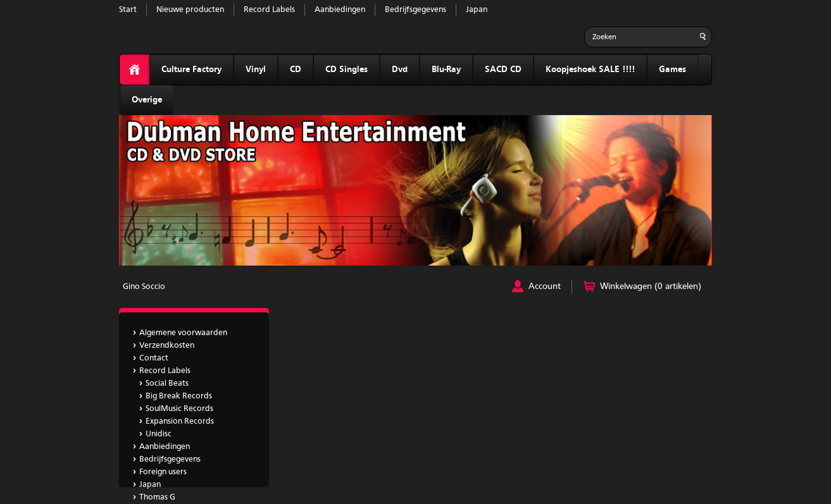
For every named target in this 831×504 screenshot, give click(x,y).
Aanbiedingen (340, 10)
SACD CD (503, 70)
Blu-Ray (446, 70)
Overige (147, 100)
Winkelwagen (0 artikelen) (651, 286)
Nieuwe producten (190, 10)
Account (545, 286)
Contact (154, 358)
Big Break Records (179, 396)
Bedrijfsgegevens (415, 10)
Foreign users (163, 472)
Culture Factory (191, 70)
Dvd (400, 70)
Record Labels (269, 10)
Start (128, 10)
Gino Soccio (144, 287)
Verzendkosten (167, 346)
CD (296, 70)
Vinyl (256, 70)
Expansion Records (180, 421)
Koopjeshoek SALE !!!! (590, 70)
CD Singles (347, 70)
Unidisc (159, 434)
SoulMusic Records (179, 409)
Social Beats (167, 384)
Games (672, 70)
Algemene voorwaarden (183, 333)
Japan (477, 10)
